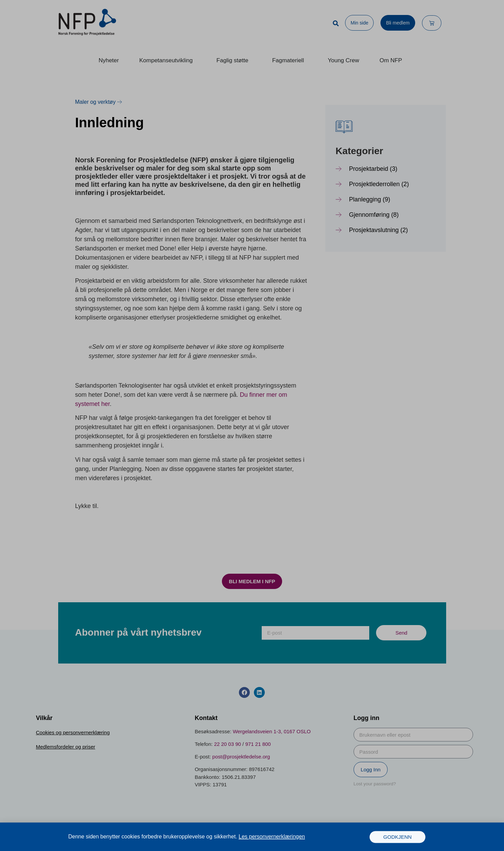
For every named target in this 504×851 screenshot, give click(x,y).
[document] (252, 425)
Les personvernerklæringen (272, 838)
